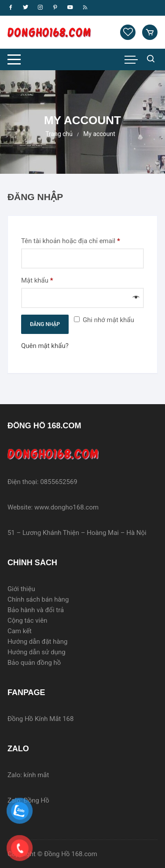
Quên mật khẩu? (45, 346)
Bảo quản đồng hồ (34, 663)
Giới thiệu (21, 589)
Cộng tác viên (27, 621)
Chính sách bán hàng (38, 599)
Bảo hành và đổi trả (36, 610)
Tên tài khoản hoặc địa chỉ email (78, 241)
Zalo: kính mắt (28, 775)
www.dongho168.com (66, 507)
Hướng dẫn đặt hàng (38, 642)
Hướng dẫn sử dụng (37, 652)
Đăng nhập (45, 324)
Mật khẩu (44, 280)
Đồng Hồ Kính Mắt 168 (41, 719)
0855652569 (59, 482)
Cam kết (20, 631)
